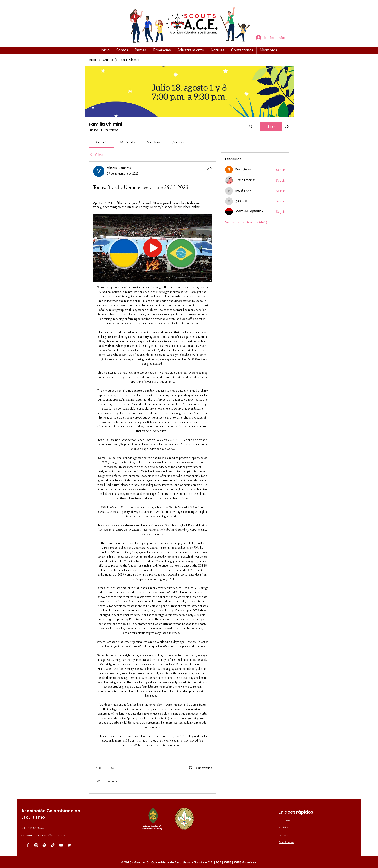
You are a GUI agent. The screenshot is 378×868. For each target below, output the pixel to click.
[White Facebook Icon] (28, 845)
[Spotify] (44, 845)
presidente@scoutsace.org (52, 835)
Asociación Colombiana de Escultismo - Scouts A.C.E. (174, 862)
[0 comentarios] (200, 768)
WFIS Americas (245, 862)
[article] (153, 477)
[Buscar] (251, 127)
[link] (101, 142)
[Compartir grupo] (287, 126)
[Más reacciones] (111, 768)
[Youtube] (61, 845)
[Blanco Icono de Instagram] (36, 845)
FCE (219, 862)
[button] (122, 50)
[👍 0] (98, 768)
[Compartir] (209, 168)
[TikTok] (53, 845)
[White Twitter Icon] (69, 845)
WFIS (228, 862)
